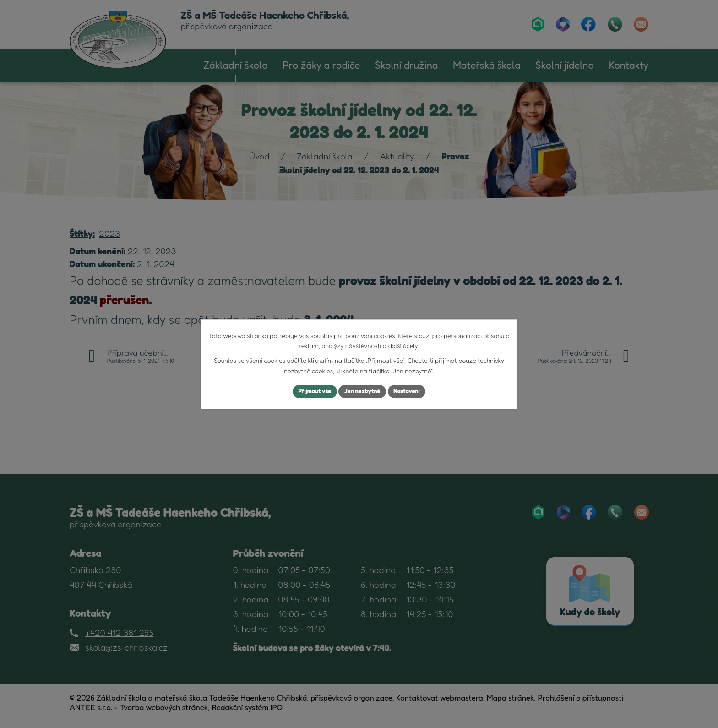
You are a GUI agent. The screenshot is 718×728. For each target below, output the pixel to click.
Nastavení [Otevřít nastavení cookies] (411, 391)
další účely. (403, 345)
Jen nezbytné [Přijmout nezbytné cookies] (363, 391)
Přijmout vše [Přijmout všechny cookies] (310, 391)
